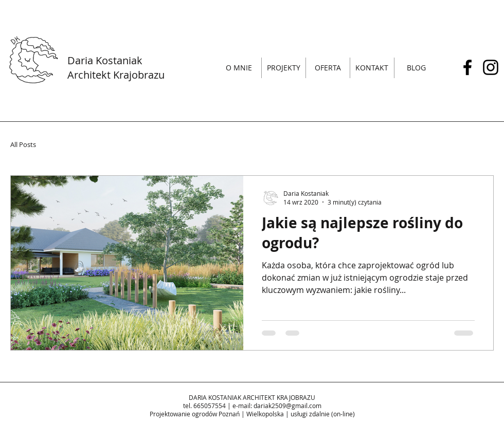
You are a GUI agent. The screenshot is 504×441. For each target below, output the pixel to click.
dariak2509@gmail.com (287, 406)
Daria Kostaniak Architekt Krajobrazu (116, 68)
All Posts (23, 144)
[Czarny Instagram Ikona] (491, 67)
